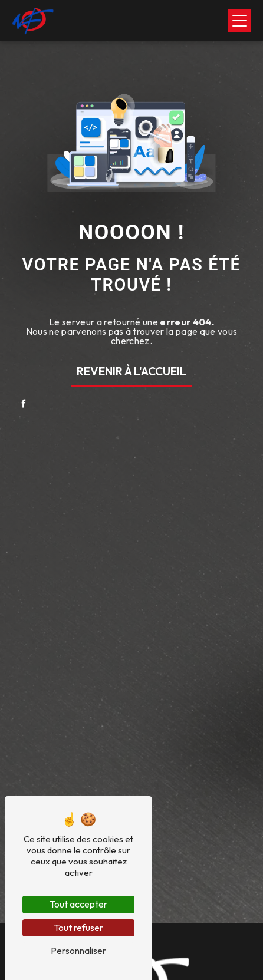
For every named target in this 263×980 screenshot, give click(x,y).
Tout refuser (78, 928)
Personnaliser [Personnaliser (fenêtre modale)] (78, 951)
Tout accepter (78, 904)
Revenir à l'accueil (131, 371)
